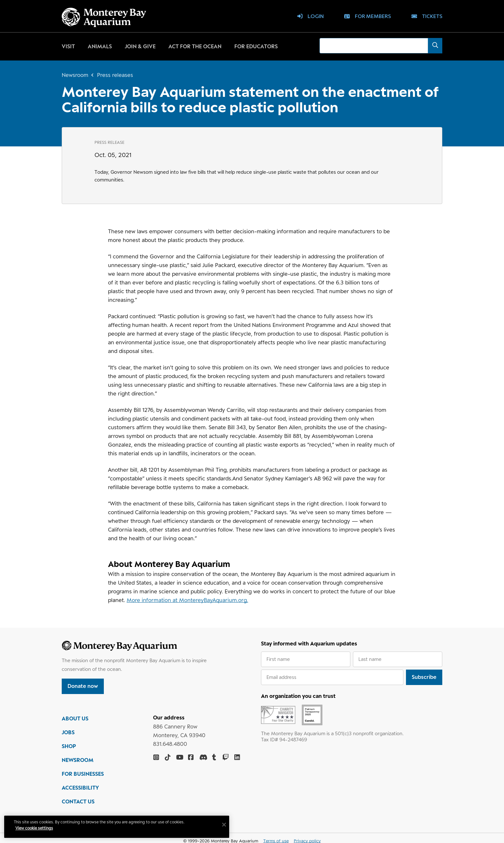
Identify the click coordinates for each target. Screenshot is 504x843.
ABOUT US (75, 719)
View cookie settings (35, 828)
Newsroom (75, 75)
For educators (256, 46)
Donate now (83, 686)
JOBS (68, 733)
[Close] (225, 825)
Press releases (115, 75)
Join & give (140, 46)
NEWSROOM (78, 760)
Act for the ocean (195, 46)
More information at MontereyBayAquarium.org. (187, 600)
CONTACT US (78, 802)
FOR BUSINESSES (83, 774)
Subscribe (424, 677)
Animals (100, 46)
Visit (68, 46)
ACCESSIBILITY (80, 788)
